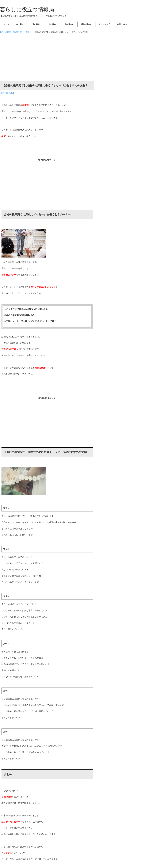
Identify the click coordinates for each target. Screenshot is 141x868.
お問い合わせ (122, 24)
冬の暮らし (69, 24)
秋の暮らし (53, 24)
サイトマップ (104, 24)
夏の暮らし (37, 24)
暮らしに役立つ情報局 (27, 9)
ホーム (6, 24)
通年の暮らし (86, 24)
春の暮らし (21, 24)
